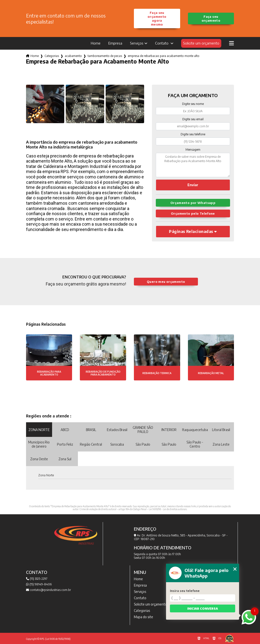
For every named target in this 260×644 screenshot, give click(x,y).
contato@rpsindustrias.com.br (48, 590)
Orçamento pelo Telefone (193, 213)
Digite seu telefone (193, 134)
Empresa (115, 43)
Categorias (52, 56)
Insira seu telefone (185, 591)
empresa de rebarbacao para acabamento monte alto (164, 56)
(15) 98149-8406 (39, 584)
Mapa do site (144, 617)
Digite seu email (193, 119)
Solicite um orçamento (201, 43)
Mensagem (193, 150)
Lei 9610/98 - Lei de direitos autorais (168, 509)
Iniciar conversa (203, 609)
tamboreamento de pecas (105, 56)
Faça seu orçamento (211, 18)
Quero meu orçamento (166, 282)
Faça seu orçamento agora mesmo (157, 18)
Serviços (137, 43)
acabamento (73, 56)
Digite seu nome (193, 104)
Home (96, 43)
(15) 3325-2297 (37, 579)
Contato (162, 43)
